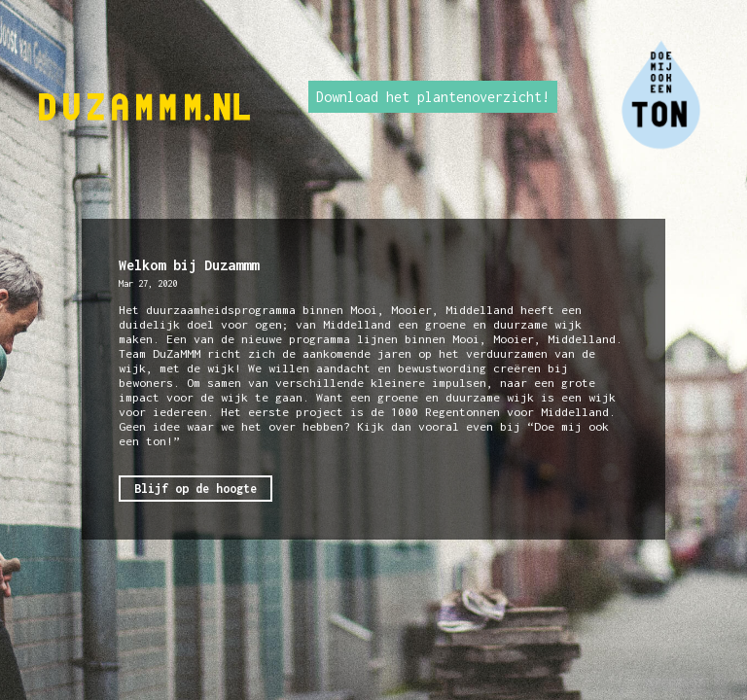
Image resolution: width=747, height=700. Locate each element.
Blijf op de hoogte (196, 489)
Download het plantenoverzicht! (433, 97)
